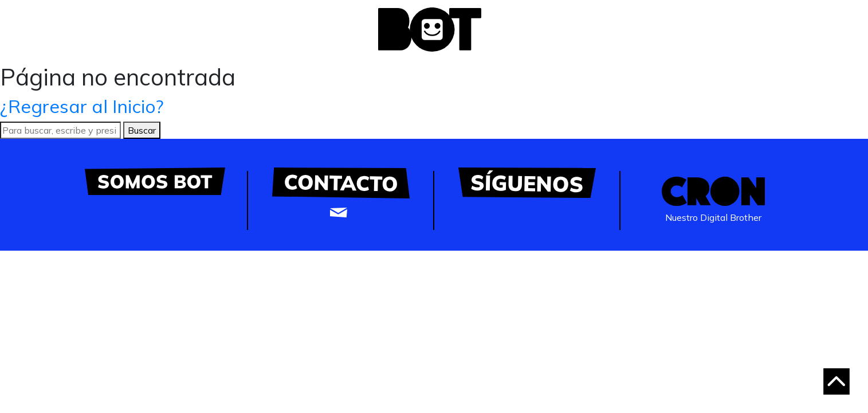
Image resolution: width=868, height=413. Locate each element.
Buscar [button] (142, 130)
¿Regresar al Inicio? (82, 106)
